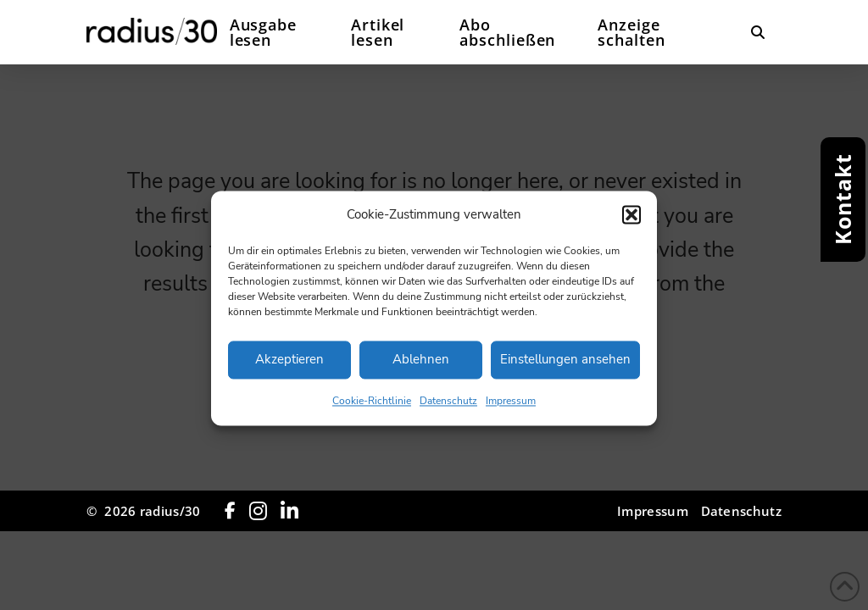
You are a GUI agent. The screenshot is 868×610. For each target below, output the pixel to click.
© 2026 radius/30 (143, 511)
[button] (632, 224)
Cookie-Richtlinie (372, 410)
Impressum (511, 410)
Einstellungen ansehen (565, 369)
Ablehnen (421, 369)
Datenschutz (448, 410)
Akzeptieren (289, 369)
